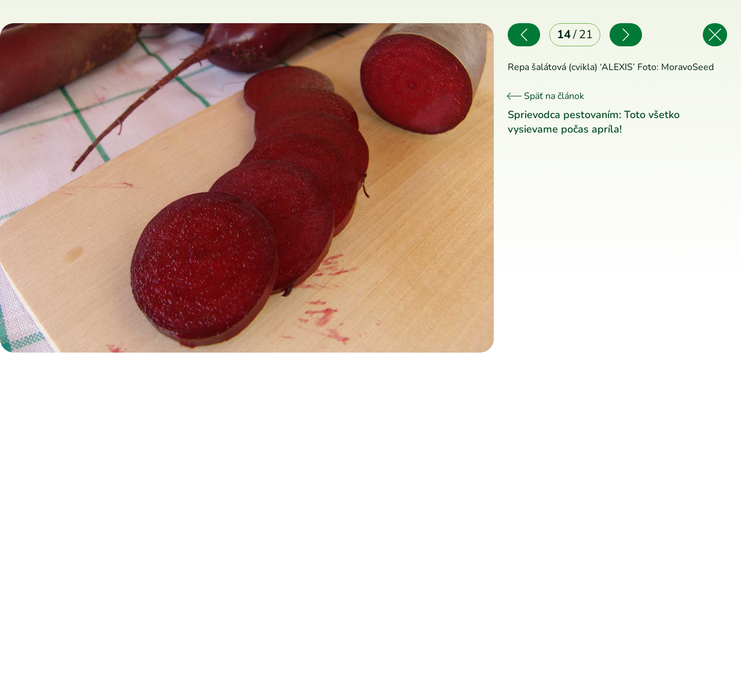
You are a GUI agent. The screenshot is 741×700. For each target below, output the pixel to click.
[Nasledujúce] (371, 188)
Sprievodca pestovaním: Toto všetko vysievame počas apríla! (594, 122)
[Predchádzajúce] (124, 188)
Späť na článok (546, 96)
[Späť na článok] (715, 35)
